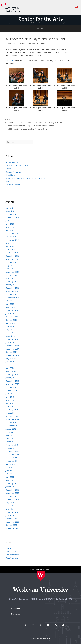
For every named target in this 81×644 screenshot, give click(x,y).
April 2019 (10, 246)
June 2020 (10, 224)
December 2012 (12, 416)
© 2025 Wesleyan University (40, 638)
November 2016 (12, 291)
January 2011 (11, 487)
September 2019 (12, 240)
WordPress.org (12, 558)
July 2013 (9, 394)
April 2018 (10, 269)
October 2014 (11, 352)
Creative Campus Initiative (17, 165)
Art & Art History (12, 162)
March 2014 (11, 371)
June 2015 (10, 326)
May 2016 (10, 301)
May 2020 (10, 227)
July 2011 (9, 467)
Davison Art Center (13, 172)
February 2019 (12, 253)
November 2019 (12, 233)
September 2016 (12, 298)
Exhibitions (10, 175)
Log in (8, 548)
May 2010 (10, 503)
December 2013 (12, 381)
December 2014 (12, 346)
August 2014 (11, 358)
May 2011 (10, 474)
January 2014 (11, 378)
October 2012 (11, 422)
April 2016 (10, 304)
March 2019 (11, 249)
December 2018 (12, 256)
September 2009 (12, 528)
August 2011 (11, 464)
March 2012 (11, 442)
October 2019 (11, 237)
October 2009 (11, 525)
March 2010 (11, 509)
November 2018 (12, 259)
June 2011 (10, 471)
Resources (16, 614)
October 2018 (11, 262)
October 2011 (11, 458)
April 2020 (10, 230)
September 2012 (12, 426)
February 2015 (12, 339)
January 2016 (11, 314)
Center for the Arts (41, 19)
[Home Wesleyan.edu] (41, 576)
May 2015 (10, 330)
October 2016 (11, 294)
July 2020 (9, 221)
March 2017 (11, 278)
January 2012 (11, 448)
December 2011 (12, 451)
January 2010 (11, 515)
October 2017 (11, 275)
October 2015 (11, 320)
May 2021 (10, 208)
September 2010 (12, 499)
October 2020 (11, 214)
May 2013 (10, 400)
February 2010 (12, 512)
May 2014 (10, 365)
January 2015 (11, 342)
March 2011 (11, 480)
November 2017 (12, 272)
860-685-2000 (66, 599)
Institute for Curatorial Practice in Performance (25, 178)
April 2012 (10, 439)
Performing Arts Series (54, 122)
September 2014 (12, 355)
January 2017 (11, 285)
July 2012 (9, 432)
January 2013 (11, 413)
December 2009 (12, 519)
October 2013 (11, 387)
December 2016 (12, 288)
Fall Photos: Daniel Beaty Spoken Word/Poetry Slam (29, 129)
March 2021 (11, 211)
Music (9, 119)
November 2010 (12, 493)
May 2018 (10, 266)
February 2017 (12, 282)
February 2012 (12, 445)
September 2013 (12, 390)
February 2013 (12, 410)
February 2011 (12, 483)
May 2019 (10, 243)
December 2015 (12, 317)
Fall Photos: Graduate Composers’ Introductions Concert (31, 126)
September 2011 (12, 461)
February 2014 (12, 374)
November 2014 (12, 349)
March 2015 (11, 336)
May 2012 (10, 435)
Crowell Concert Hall (15, 122)
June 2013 (10, 397)
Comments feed (12, 555)
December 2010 (12, 490)
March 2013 (11, 407)
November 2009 (12, 522)
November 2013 (12, 384)
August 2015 (11, 323)
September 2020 (12, 217)
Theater (9, 188)
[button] (77, 8)
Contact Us (16, 609)
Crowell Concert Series (34, 122)
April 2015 (10, 333)
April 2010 (10, 506)
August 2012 (11, 429)
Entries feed (11, 551)
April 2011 (10, 477)
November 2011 (12, 455)
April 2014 (10, 368)
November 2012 (12, 419)
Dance (8, 169)
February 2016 (12, 310)
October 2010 (11, 496)
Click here (9, 60)
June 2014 (10, 362)
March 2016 (11, 307)
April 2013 (10, 403)
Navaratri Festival (13, 185)
